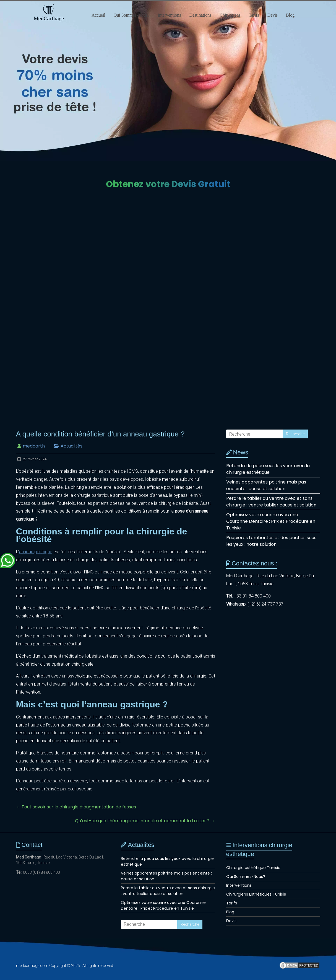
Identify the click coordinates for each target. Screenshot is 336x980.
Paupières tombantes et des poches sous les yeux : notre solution (271, 541)
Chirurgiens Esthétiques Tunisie (256, 894)
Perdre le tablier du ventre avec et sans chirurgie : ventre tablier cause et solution (271, 502)
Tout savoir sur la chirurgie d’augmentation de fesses (76, 807)
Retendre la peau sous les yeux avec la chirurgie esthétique (268, 469)
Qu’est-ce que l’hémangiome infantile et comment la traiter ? (145, 821)
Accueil (98, 15)
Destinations (200, 15)
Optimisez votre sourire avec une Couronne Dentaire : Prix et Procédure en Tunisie (271, 521)
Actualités (71, 446)
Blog (290, 15)
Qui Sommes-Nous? (131, 15)
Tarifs (254, 15)
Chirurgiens (230, 15)
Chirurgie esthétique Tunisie (253, 868)
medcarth (34, 446)
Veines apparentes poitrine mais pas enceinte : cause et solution (266, 485)
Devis (273, 15)
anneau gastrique (36, 552)
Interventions (169, 15)
